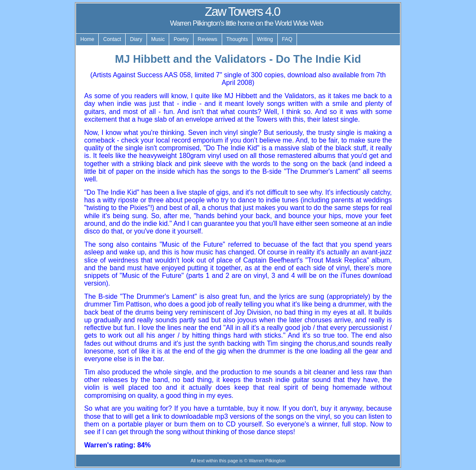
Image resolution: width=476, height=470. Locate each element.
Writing (265, 39)
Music (158, 39)
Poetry (181, 39)
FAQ (287, 39)
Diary (136, 39)
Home (87, 39)
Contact (112, 39)
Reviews (208, 39)
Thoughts (237, 39)
